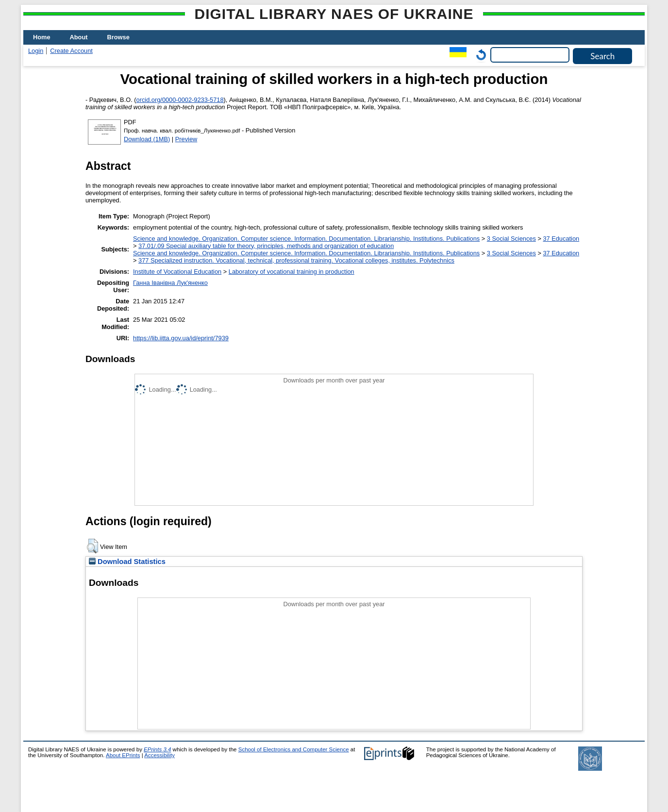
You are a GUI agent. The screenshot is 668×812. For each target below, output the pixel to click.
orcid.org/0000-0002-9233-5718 (180, 100)
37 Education (561, 239)
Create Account (71, 51)
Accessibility (159, 755)
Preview (186, 139)
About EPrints (123, 755)
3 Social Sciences (511, 239)
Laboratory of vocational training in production (292, 272)
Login (36, 51)
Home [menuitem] (42, 37)
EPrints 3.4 (157, 749)
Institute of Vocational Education (177, 272)
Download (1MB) (147, 139)
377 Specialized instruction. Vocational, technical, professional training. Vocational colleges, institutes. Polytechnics (296, 260)
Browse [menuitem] (118, 37)
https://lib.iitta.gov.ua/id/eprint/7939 (181, 338)
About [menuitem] (79, 37)
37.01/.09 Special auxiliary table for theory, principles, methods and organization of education (266, 246)
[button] (92, 546)
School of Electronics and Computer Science (294, 749)
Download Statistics (127, 562)
